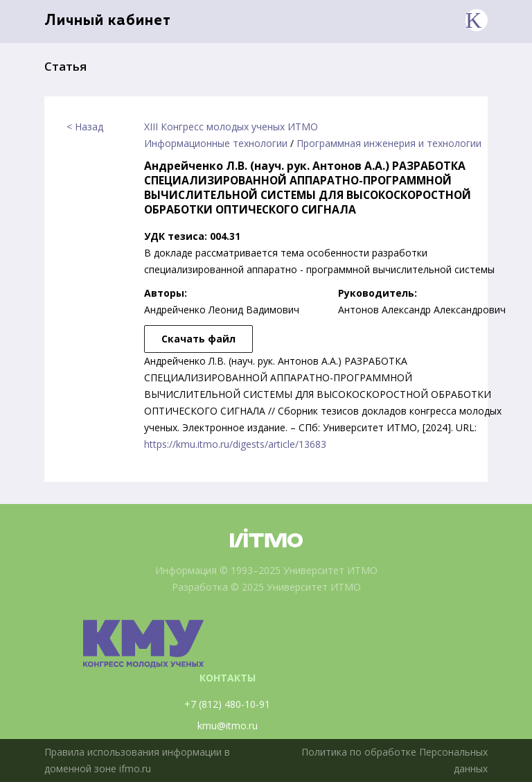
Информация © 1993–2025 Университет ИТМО (266, 570)
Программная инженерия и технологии (389, 143)
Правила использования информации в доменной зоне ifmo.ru (137, 760)
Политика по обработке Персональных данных (394, 760)
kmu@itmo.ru (228, 725)
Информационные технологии (216, 143)
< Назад (85, 127)
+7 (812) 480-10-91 (227, 704)
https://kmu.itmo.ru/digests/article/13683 (235, 444)
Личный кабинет (108, 21)
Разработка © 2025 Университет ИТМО (266, 587)
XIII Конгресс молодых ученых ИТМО (231, 127)
